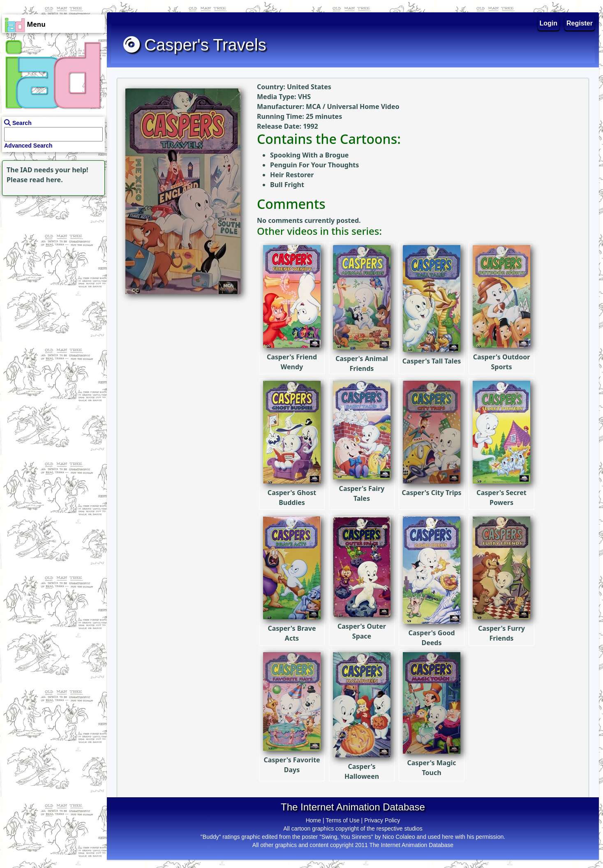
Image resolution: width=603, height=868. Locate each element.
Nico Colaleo (399, 837)
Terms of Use (342, 820)
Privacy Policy (382, 820)
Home (313, 820)
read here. (46, 180)
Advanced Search (28, 146)
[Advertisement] (51, 249)
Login (549, 23)
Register (580, 23)
